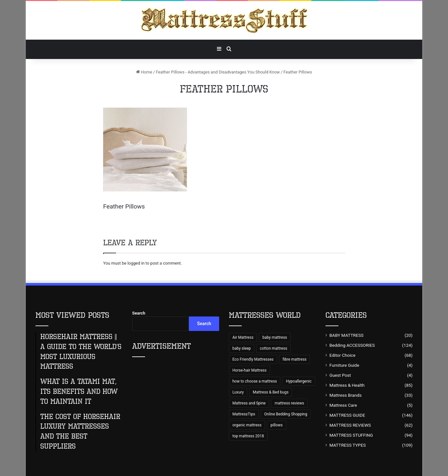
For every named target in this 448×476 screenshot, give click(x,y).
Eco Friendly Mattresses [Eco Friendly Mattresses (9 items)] (253, 359)
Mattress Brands (346, 395)
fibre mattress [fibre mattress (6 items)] (295, 359)
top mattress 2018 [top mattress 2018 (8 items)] (248, 436)
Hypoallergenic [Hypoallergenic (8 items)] (299, 381)
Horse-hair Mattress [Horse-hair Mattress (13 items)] (249, 370)
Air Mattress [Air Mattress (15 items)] (243, 337)
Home (144, 72)
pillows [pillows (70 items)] (277, 425)
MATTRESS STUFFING (351, 435)
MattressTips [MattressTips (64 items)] (244, 414)
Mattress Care (343, 405)
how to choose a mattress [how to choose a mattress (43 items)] (255, 381)
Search (139, 313)
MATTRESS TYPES (348, 445)
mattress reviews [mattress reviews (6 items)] (289, 403)
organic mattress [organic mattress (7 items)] (247, 425)
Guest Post (340, 375)
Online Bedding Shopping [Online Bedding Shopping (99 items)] (286, 414)
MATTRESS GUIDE (347, 415)
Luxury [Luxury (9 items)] (238, 392)
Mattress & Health (347, 385)
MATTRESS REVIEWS (350, 425)
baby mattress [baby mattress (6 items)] (275, 337)
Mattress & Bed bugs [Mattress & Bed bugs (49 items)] (271, 392)
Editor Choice (342, 355)
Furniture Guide (344, 365)
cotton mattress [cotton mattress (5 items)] (273, 348)
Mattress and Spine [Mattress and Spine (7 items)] (249, 403)
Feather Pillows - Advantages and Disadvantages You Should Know (218, 72)
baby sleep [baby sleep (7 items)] (242, 348)
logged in (136, 263)
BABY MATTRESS (346, 335)
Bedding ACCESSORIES (352, 345)
